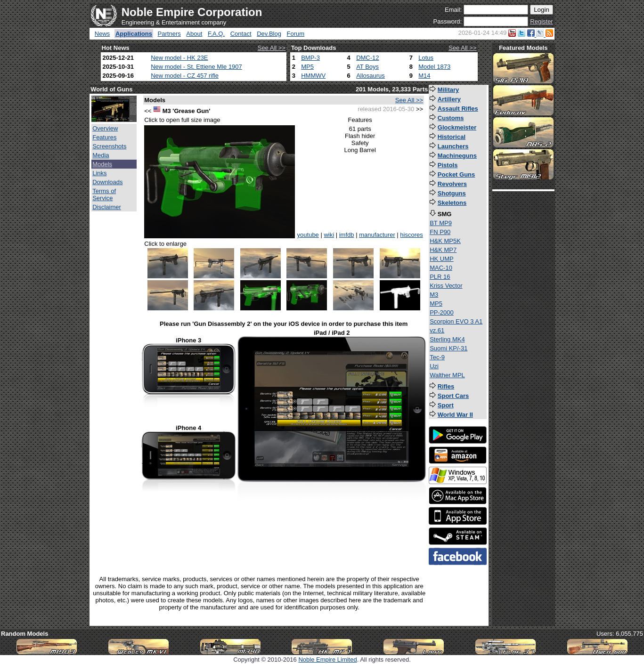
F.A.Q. (216, 34)
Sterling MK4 (447, 339)
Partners (169, 34)
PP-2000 (442, 312)
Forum (296, 34)
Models (102, 164)
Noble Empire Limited (327, 660)
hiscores (411, 235)
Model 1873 (434, 67)
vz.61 (437, 330)
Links (99, 173)
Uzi (434, 366)
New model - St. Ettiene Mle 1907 (196, 67)
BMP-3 (310, 58)
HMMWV (313, 76)
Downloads (107, 182)
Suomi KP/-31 (448, 348)
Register (541, 21)
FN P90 (440, 232)
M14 (424, 76)
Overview (105, 128)
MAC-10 (441, 268)
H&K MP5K (445, 241)
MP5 (307, 67)
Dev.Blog (269, 34)
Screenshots (109, 146)
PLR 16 (440, 277)
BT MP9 (441, 223)
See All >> (272, 48)
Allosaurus (371, 76)
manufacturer (377, 235)
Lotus (426, 58)
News (102, 34)
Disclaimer (107, 207)
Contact (241, 34)
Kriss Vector (446, 286)
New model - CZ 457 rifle (185, 76)
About (194, 34)
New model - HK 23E (179, 58)
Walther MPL (447, 375)
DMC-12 (367, 58)
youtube (308, 235)
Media (101, 155)
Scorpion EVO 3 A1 (456, 321)
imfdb (347, 235)
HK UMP (442, 259)
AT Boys (367, 67)
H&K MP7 (443, 250)
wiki (329, 235)
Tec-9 (437, 357)
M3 (434, 295)
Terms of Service (104, 194)
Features (104, 137)
